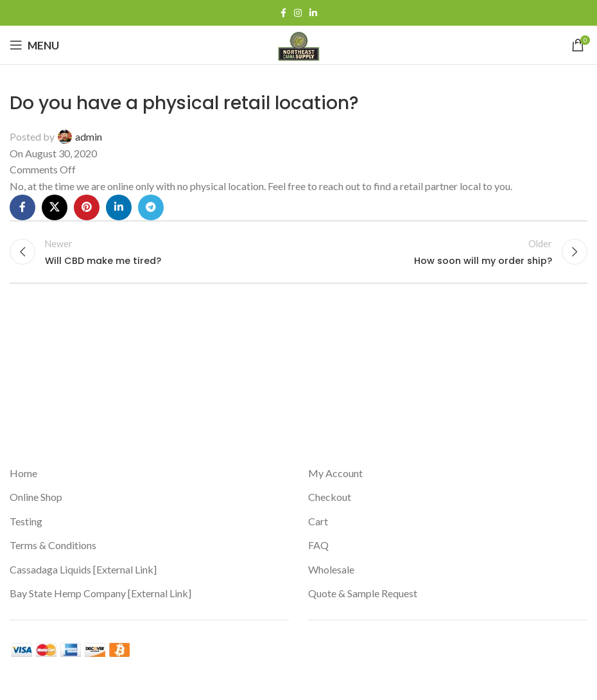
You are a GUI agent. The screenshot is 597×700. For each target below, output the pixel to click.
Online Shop (36, 497)
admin (89, 136)
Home (23, 473)
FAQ (318, 545)
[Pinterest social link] (87, 207)
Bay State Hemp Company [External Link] (100, 593)
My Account (335, 473)
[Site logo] (299, 43)
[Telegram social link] (151, 207)
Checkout (330, 497)
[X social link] (55, 207)
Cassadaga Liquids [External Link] (83, 569)
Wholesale (331, 569)
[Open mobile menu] (34, 45)
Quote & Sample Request (363, 593)
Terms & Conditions (53, 545)
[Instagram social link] (298, 13)
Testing (26, 521)
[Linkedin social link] (313, 13)
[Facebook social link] (283, 13)
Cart (318, 521)
